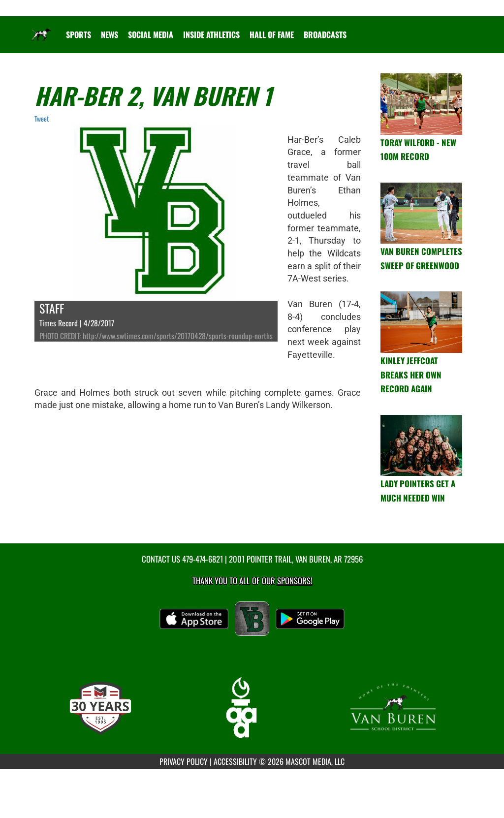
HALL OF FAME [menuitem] (272, 34)
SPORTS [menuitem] (79, 34)
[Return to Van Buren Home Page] (41, 29)
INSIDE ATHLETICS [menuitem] (211, 34)
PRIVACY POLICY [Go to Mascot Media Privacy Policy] (184, 761)
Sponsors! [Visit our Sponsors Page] (295, 581)
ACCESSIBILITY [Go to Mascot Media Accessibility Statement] (235, 761)
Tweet (42, 118)
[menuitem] (110, 34)
